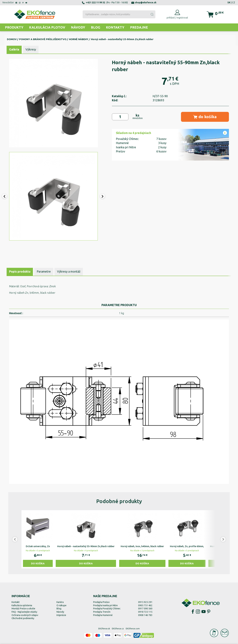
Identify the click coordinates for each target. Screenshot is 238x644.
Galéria (14, 49)
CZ (234, 2)
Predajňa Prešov (101, 602)
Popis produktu (20, 271)
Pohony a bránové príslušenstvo (43, 39)
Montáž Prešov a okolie (23, 609)
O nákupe (61, 605)
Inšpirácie (61, 615)
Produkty (14, 27)
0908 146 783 (145, 615)
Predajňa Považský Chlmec (107, 609)
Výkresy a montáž (69, 271)
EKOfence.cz (118, 629)
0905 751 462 (145, 605)
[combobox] (119, 14)
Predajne (139, 27)
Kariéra (60, 602)
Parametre (44, 271)
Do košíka (38, 563)
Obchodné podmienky (23, 618)
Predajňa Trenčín (102, 612)
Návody (78, 27)
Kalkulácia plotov (47, 27)
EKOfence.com (133, 629)
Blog (96, 27)
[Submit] (152, 14)
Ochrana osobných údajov (25, 615)
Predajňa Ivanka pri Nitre (105, 605)
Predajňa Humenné (103, 615)
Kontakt (16, 602)
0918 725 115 (145, 612)
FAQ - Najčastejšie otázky (24, 612)
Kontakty (115, 27)
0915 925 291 (145, 602)
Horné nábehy (79, 39)
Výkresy (31, 49)
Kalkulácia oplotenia (22, 605)
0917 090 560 (145, 609)
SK (229, 2)
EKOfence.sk (104, 629)
